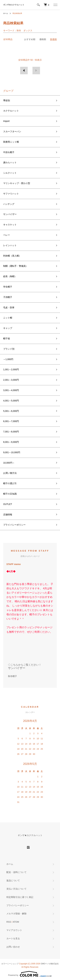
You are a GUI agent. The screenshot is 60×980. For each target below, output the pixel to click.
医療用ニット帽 (11, 142)
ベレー (7, 235)
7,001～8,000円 (11, 432)
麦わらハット (10, 162)
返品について (13, 880)
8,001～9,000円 (11, 442)
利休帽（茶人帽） (12, 256)
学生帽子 (8, 287)
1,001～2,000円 (11, 369)
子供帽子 (8, 297)
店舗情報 (8, 515)
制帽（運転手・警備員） (16, 266)
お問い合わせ (13, 947)
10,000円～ (9, 463)
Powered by (30, 974)
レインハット (10, 245)
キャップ (8, 328)
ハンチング (9, 204)
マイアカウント (14, 930)
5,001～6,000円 (11, 411)
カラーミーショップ (10, 964)
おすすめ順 (30, 39)
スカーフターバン (12, 131)
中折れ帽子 (9, 152)
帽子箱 (7, 338)
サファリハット (11, 194)
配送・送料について (16, 872)
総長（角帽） (10, 276)
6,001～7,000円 (11, 421)
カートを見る (13, 938)
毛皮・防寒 (9, 307)
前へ (24, 71)
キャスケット (10, 225)
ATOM (16, 922)
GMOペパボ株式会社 (50, 964)
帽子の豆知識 (10, 494)
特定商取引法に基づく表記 (20, 897)
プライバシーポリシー (14, 525)
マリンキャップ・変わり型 (17, 183)
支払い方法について (16, 889)
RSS (9, 922)
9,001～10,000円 (12, 452)
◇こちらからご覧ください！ (25, 665)
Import (6, 121)
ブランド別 (9, 349)
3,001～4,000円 (11, 390)
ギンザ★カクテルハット (14, 5)
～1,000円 (8, 359)
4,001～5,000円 (11, 401)
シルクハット (10, 173)
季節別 (7, 100)
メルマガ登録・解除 (16, 914)
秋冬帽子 (12, 676)
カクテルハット (11, 111)
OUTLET (8, 504)
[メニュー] (55, 5)
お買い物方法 (10, 473)
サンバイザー (10, 214)
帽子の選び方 (10, 483)
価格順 (43, 39)
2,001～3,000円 (11, 380)
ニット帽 (8, 318)
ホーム (6, 13)
